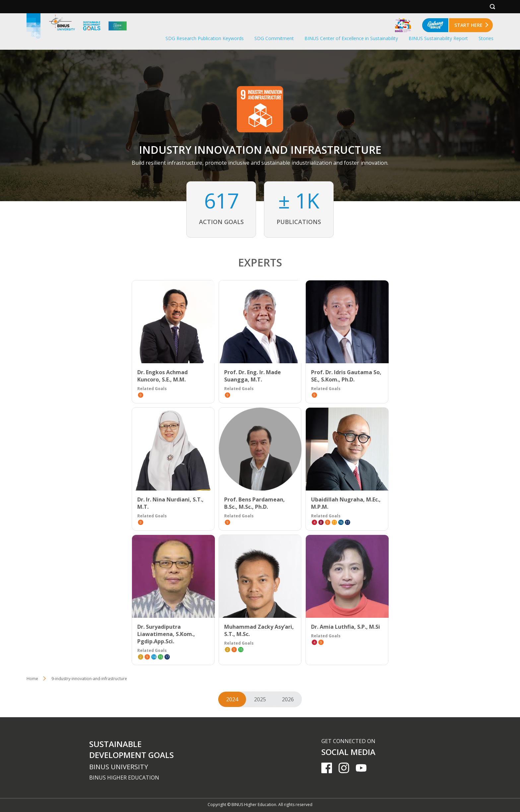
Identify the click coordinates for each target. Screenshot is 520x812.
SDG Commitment (274, 38)
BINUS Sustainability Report (438, 38)
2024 (232, 699)
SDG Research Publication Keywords (205, 38)
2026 (288, 699)
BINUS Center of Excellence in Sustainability (351, 38)
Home (32, 679)
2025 (260, 699)
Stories (486, 38)
